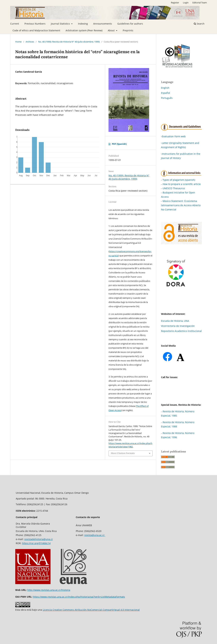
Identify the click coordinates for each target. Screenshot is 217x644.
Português (167, 98)
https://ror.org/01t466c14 (36, 543)
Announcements (103, 24)
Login (186, 3)
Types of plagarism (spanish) (179, 180)
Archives (30, 42)
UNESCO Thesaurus (174, 188)
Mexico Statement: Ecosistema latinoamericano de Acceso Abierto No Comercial (181, 205)
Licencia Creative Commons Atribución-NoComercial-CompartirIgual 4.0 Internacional (91, 610)
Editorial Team (200, 3)
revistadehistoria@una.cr (39, 539)
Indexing (83, 24)
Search (199, 24)
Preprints (128, 30)
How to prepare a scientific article (182, 184)
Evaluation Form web (174, 136)
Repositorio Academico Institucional (181, 331)
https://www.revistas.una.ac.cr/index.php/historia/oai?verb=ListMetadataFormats (79, 597)
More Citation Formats (123, 453)
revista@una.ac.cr (95, 535)
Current (15, 24)
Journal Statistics (61, 24)
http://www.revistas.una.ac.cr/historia (49, 590)
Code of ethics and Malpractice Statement (36, 30)
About (112, 30)
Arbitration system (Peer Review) (84, 30)
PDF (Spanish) (119, 144)
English (165, 88)
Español (166, 93)
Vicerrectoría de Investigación (178, 326)
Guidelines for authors (130, 24)
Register (175, 3)
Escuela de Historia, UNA (175, 321)
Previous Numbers (35, 24)
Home (18, 42)
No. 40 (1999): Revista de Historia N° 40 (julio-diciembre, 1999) (69, 42)
